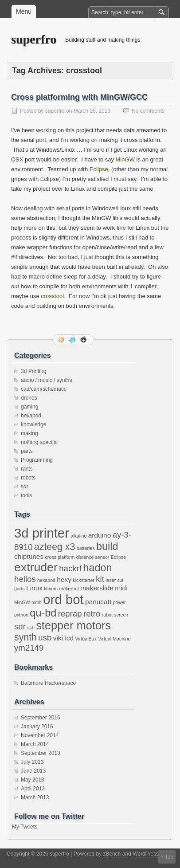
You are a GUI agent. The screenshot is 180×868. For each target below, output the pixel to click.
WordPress (146, 854)
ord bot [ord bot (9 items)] (63, 599)
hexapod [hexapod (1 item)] (46, 580)
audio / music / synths (46, 380)
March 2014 (35, 744)
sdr (25, 487)
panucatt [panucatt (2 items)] (98, 602)
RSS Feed (62, 340)
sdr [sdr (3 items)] (20, 626)
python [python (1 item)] (21, 615)
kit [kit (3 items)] (100, 579)
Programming (37, 460)
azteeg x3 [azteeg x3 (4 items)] (55, 547)
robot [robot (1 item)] (107, 615)
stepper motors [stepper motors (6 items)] (73, 625)
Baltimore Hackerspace (48, 683)
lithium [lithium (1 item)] (51, 589)
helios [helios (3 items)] (25, 579)
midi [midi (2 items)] (121, 588)
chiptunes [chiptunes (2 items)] (29, 556)
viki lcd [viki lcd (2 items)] (63, 638)
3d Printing (33, 371)
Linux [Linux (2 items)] (34, 588)
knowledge (33, 424)
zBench (112, 854)
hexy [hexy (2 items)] (64, 579)
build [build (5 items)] (107, 546)
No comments (148, 111)
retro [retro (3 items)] (92, 614)
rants (27, 469)
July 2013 (32, 762)
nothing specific (39, 442)
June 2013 (33, 771)
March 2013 (35, 797)
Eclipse (99, 169)
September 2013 (41, 753)
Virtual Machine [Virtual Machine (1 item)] (114, 639)
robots (28, 478)
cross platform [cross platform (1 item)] (60, 557)
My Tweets (25, 827)
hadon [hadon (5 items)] (97, 568)
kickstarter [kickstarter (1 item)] (84, 580)
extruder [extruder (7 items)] (36, 567)
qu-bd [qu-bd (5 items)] (43, 613)
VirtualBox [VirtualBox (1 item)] (86, 639)
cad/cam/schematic (44, 389)
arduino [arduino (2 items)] (100, 535)
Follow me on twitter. (73, 340)
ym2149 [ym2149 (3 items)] (29, 648)
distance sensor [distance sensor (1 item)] (93, 557)
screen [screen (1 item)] (121, 615)
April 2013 (33, 789)
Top (169, 857)
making (29, 433)
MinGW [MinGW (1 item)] (22, 602)
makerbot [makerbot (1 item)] (69, 589)
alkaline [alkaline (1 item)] (78, 536)
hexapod (31, 416)
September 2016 (41, 718)
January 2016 (37, 727)
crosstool (52, 296)
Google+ (84, 340)
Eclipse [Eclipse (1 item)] (118, 557)
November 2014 (40, 735)
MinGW (126, 159)
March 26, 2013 (92, 111)
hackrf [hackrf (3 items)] (70, 568)
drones (29, 398)
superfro (34, 39)
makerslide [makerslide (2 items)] (97, 588)
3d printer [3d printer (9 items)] (42, 533)
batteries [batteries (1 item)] (86, 548)
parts (27, 451)
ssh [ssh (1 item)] (31, 628)
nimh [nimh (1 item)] (37, 602)
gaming (29, 407)
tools (26, 495)
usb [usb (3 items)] (45, 638)
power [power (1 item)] (119, 602)
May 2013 (33, 780)
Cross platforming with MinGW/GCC (79, 97)
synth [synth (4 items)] (25, 637)
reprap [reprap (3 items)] (70, 614)
